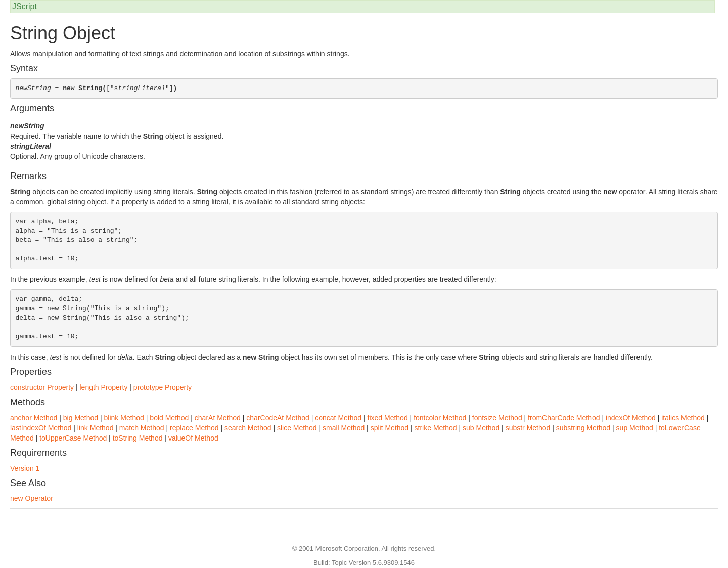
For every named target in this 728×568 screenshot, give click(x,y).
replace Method (194, 428)
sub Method (481, 428)
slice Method (297, 428)
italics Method (683, 418)
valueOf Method (193, 438)
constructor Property (42, 387)
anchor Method (34, 418)
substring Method (583, 428)
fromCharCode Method (564, 418)
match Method (142, 428)
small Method (344, 428)
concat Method (338, 418)
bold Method (169, 418)
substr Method (528, 428)
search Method (248, 428)
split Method (390, 428)
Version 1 (25, 468)
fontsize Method (497, 418)
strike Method (436, 428)
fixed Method (388, 418)
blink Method (124, 418)
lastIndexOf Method (41, 428)
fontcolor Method (440, 418)
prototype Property (163, 387)
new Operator (32, 498)
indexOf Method (631, 418)
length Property (103, 387)
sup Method (635, 428)
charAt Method (218, 418)
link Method (96, 428)
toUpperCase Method (73, 438)
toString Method (138, 438)
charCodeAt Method (278, 418)
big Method (81, 418)
